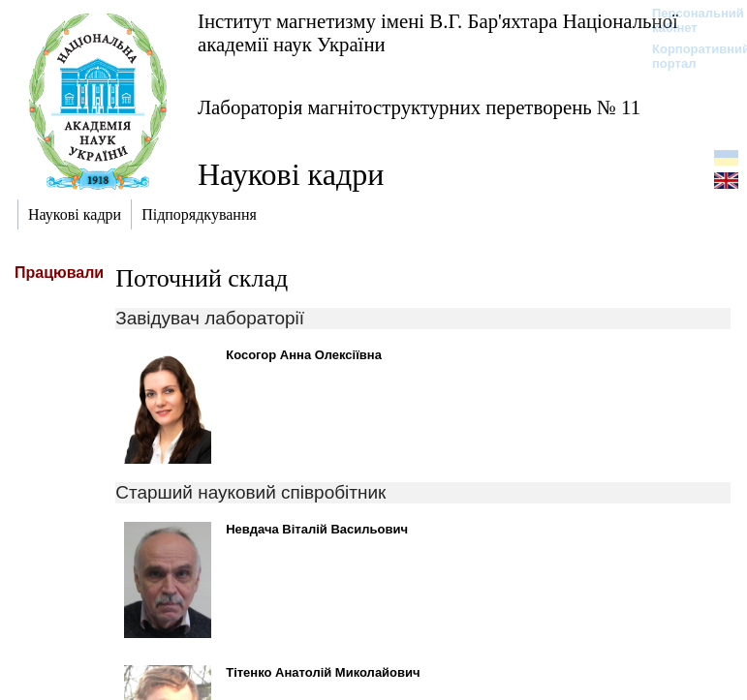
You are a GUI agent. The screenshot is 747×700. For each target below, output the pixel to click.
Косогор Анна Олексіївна (304, 355)
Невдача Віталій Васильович (317, 529)
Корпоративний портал (688, 56)
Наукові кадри (291, 174)
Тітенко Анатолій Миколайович (323, 672)
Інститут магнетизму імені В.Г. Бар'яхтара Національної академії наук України (438, 32)
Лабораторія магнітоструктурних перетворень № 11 (419, 107)
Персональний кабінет (688, 20)
